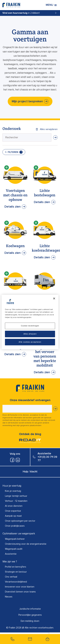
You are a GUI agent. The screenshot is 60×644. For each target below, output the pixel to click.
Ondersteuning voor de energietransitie (26, 544)
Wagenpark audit (14, 549)
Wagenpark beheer (15, 539)
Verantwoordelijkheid (16, 582)
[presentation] (27, 137)
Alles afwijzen (30, 334)
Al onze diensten (14, 506)
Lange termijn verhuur (16, 496)
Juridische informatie (30, 609)
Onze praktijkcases (15, 526)
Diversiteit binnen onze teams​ (20, 592)
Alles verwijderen (49, 129)
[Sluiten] (54, 298)
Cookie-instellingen (30, 326)
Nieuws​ (9, 597)
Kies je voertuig (13, 491)
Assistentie (11, 554)
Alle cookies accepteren (30, 342)
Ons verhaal (11, 577)
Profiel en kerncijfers (16, 567)
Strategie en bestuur (16, 572)
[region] (30, 322)
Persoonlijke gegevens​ (30, 615)
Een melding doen (30, 621)
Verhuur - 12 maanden (16, 501)
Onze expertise (13, 511)
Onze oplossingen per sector (20, 521)
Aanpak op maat (13, 516)
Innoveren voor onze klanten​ (20, 587)
